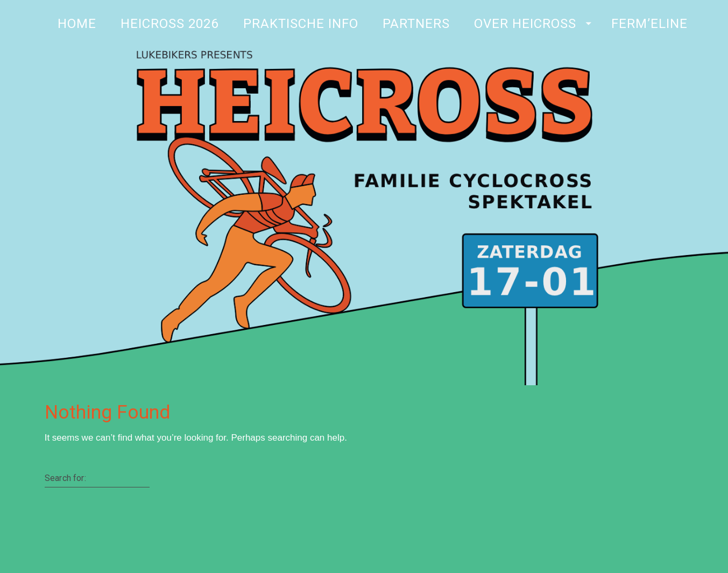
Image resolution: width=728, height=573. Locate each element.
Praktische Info (300, 24)
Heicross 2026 (169, 24)
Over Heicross (525, 24)
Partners (416, 24)
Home (77, 24)
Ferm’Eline (649, 24)
